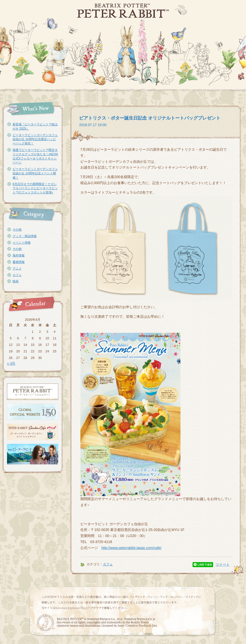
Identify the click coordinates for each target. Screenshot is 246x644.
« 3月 (11, 363)
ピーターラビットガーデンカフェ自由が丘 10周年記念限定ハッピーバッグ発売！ (35, 139)
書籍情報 (19, 262)
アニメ (17, 269)
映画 (16, 281)
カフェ (17, 275)
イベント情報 (22, 243)
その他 (17, 230)
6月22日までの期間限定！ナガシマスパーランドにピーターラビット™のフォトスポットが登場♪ (35, 188)
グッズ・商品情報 (25, 236)
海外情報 (19, 255)
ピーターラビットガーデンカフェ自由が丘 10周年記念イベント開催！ (35, 173)
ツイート (223, 564)
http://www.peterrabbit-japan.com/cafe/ (131, 548)
